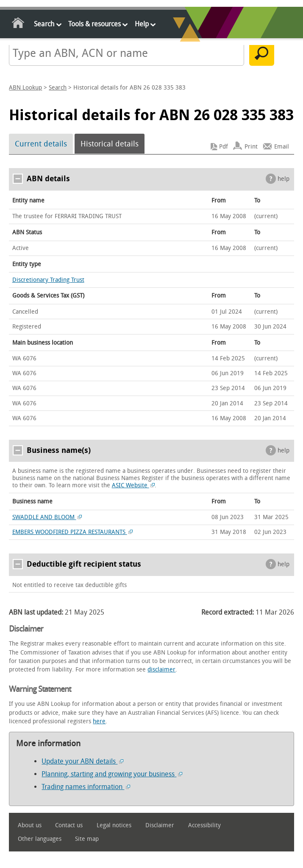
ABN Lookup (25, 88)
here (99, 721)
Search (44, 24)
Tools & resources (95, 24)
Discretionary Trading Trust (48, 280)
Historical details (110, 144)
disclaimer (161, 670)
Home (18, 24)
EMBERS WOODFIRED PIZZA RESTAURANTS (73, 532)
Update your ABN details (82, 761)
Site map (87, 839)
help (284, 179)
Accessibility (204, 825)
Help (142, 24)
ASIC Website (133, 485)
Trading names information (86, 787)
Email (282, 147)
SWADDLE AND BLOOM (47, 517)
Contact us (69, 825)
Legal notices (114, 825)
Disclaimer (160, 825)
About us (30, 825)
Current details (41, 144)
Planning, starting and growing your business (112, 774)
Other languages (40, 839)
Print (251, 147)
